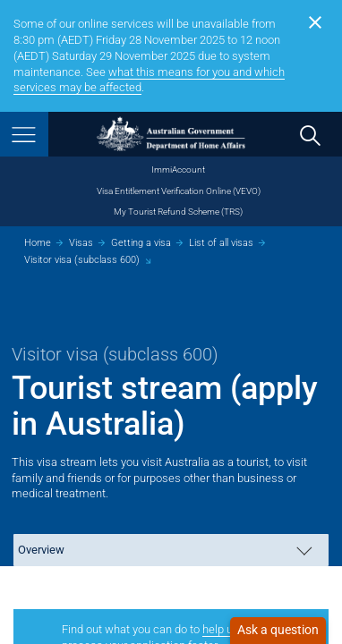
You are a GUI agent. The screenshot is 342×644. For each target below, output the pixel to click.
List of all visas (221, 243)
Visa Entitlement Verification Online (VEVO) (179, 191)
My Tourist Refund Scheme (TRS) (178, 212)
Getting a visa (141, 243)
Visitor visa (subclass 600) (82, 260)
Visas (81, 243)
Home (38, 243)
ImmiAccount (178, 169)
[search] (310, 135)
